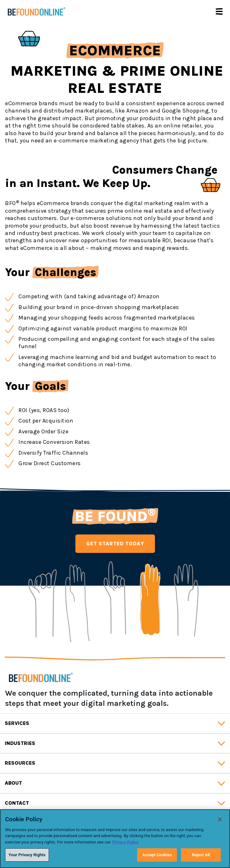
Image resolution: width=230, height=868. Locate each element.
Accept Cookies (157, 855)
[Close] (220, 819)
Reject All (201, 855)
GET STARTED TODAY (115, 544)
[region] (115, 839)
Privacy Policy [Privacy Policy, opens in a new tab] (125, 842)
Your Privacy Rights (27, 855)
